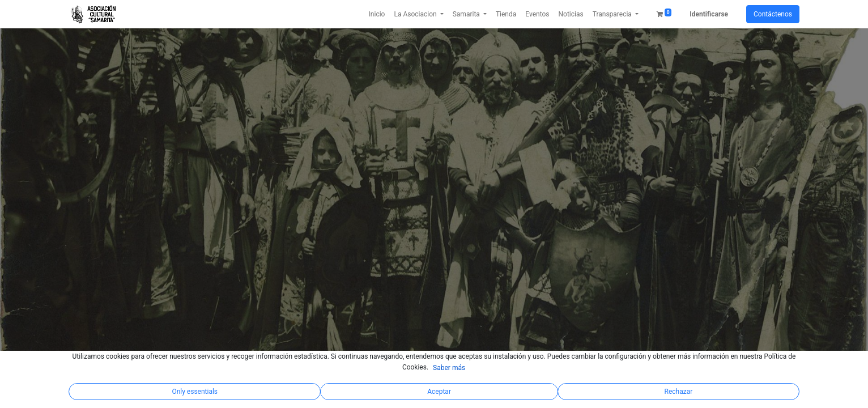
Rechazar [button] (679, 392)
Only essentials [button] (195, 392)
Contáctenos (773, 14)
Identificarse (709, 14)
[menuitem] (377, 14)
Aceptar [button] (439, 392)
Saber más (449, 368)
